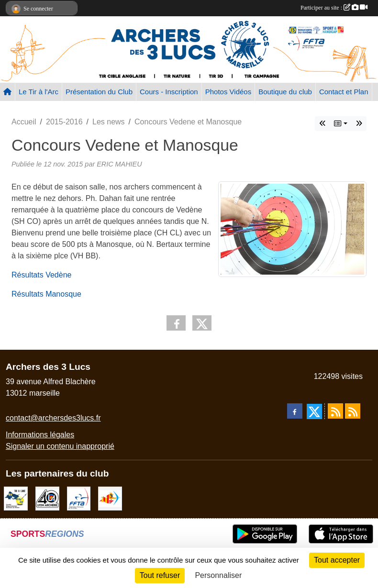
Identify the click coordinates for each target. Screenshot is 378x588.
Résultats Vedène (41, 275)
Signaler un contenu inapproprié (60, 446)
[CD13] (16, 498)
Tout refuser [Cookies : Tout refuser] (160, 575)
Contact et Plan (344, 92)
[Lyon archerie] (47, 498)
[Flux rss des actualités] (335, 411)
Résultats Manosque (46, 294)
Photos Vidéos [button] (228, 92)
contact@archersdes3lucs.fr (53, 418)
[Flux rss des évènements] (353, 411)
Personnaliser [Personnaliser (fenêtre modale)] (218, 575)
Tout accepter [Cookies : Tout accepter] (337, 560)
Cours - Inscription (169, 92)
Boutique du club (285, 92)
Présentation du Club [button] (99, 92)
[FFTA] (79, 498)
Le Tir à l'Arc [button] (39, 92)
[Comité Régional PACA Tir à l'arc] (110, 498)
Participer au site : (334, 8)
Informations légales (40, 435)
